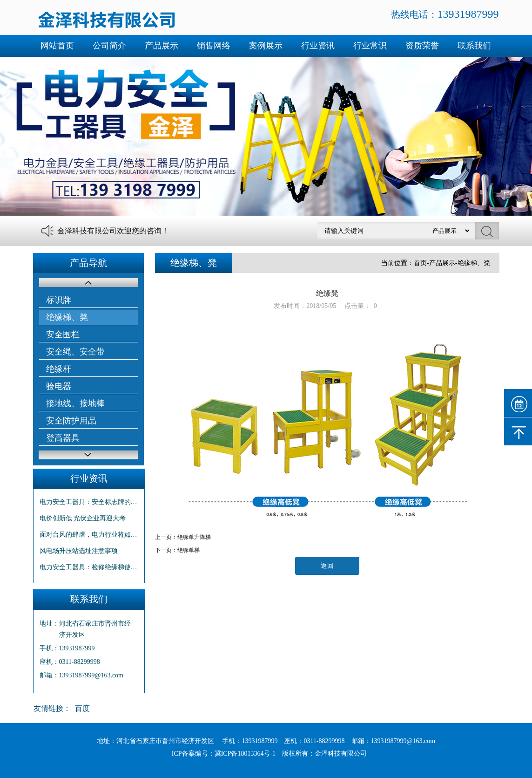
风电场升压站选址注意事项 (79, 551)
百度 (82, 708)
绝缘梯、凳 (67, 317)
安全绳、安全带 (75, 352)
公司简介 (109, 46)
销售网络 (214, 46)
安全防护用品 (71, 421)
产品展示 (162, 46)
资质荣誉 (422, 46)
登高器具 (63, 438)
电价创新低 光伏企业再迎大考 (83, 518)
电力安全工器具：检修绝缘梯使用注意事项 (89, 567)
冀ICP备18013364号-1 (245, 754)
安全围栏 (63, 334)
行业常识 (370, 46)
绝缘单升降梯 (194, 537)
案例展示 (266, 46)
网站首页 (57, 46)
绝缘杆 (59, 369)
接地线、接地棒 (75, 403)
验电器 (59, 386)
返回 (327, 566)
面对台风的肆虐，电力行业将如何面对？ (89, 535)
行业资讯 (318, 46)
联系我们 (474, 46)
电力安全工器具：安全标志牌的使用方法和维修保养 (89, 502)
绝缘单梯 (189, 550)
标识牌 (59, 300)
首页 (420, 263)
